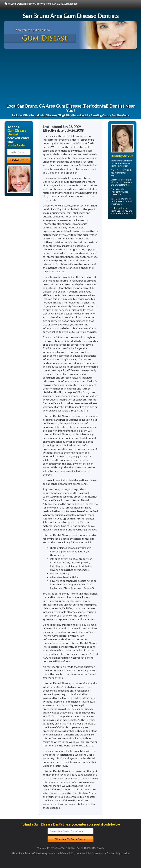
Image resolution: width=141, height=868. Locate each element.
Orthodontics (117, 208)
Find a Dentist (117, 170)
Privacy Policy (67, 853)
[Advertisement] (70, 76)
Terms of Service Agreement (41, 853)
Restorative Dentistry (121, 161)
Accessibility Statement (91, 853)
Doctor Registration (118, 853)
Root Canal (126, 201)
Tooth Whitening (123, 182)
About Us (17, 853)
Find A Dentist (118, 189)
